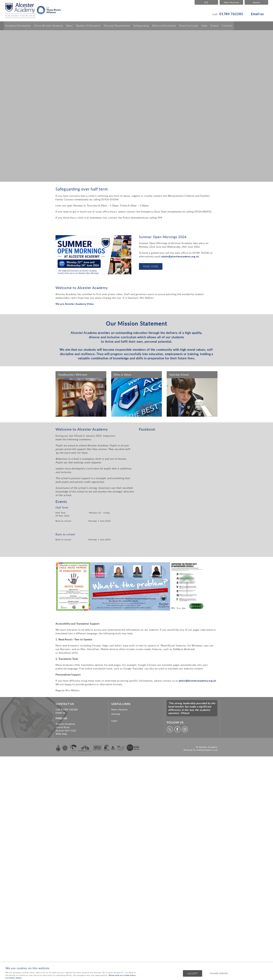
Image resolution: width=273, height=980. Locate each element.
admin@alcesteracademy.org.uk (180, 256)
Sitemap (116, 714)
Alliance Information (164, 26)
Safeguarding (141, 26)
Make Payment (231, 2)
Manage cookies (219, 974)
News (69, 26)
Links (204, 26)
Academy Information (18, 26)
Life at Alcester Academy (48, 26)
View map (61, 734)
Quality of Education (88, 26)
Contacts (227, 26)
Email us (257, 14)
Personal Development (117, 26)
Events (215, 26)
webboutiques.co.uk (207, 750)
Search (256, 2)
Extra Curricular (189, 26)
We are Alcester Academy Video (75, 304)
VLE (206, 2)
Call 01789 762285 (67, 709)
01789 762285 (231, 14)
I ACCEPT (193, 974)
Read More (151, 266)
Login (114, 721)
